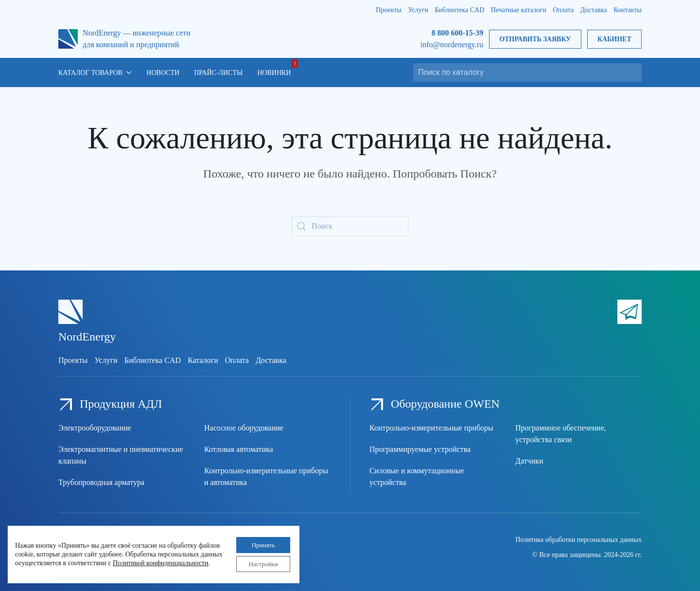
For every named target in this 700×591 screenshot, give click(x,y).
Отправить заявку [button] (535, 39)
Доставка (594, 10)
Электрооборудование (95, 428)
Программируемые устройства (420, 449)
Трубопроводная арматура (101, 482)
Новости (163, 73)
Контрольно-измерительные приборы (431, 428)
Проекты (389, 10)
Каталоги (203, 360)
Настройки (260, 563)
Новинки (274, 73)
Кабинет (614, 39)
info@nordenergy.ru (452, 45)
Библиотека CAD (460, 10)
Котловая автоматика (239, 449)
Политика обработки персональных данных (578, 540)
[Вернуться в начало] (68, 39)
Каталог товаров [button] (95, 73)
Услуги (418, 10)
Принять (260, 543)
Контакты (628, 10)
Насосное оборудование (244, 428)
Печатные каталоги (519, 10)
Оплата (563, 10)
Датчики (529, 461)
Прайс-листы (218, 73)
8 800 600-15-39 (457, 33)
